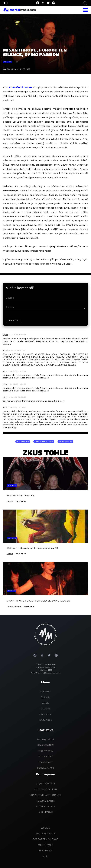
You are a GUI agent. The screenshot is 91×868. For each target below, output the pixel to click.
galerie (46, 709)
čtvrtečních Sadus (21, 87)
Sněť (46, 856)
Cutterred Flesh (46, 789)
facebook (46, 714)
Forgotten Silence (46, 839)
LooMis (6, 69)
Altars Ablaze (46, 806)
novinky (46, 691)
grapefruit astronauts (46, 795)
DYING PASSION (65, 442)
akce (46, 703)
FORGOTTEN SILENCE (44, 442)
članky (46, 697)
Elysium (46, 828)
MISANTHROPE (23, 442)
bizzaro (14, 69)
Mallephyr (46, 812)
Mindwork (46, 851)
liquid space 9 (46, 783)
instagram (46, 720)
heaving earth (46, 801)
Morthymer (46, 845)
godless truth (46, 833)
